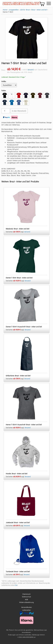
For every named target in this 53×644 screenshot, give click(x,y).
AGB (26, 599)
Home (5, 10)
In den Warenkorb (19, 111)
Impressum (26, 594)
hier (16, 585)
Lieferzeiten (27, 610)
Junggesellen (14, 10)
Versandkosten (26, 607)
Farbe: (4, 90)
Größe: (4, 81)
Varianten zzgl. (15, 232)
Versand (31, 70)
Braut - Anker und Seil (39, 10)
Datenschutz (26, 597)
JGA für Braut (25, 10)
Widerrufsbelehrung (27, 602)
